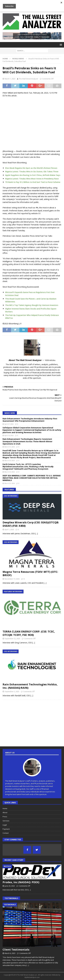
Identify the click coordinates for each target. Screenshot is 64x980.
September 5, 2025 (12, 691)
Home (5, 808)
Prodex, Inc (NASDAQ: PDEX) (21, 882)
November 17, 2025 (12, 579)
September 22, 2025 (12, 639)
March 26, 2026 (10, 460)
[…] (36, 534)
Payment (6, 829)
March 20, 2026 (10, 483)
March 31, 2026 (10, 447)
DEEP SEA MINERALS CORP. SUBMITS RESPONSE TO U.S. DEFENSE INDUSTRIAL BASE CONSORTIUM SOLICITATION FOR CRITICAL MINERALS (32, 478)
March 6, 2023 (10, 953)
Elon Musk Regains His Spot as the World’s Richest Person (31, 168)
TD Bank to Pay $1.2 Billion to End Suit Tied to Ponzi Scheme (33, 182)
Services (6, 821)
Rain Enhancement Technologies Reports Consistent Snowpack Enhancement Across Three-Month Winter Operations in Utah (27, 441)
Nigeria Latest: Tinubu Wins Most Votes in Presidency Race (32, 179)
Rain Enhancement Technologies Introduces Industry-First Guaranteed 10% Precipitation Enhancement (30, 420)
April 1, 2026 (9, 529)
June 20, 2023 (10, 886)
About (5, 812)
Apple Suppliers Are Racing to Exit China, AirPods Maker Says (33, 175)
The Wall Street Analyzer (28, 79)
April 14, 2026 (9, 435)
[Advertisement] (32, 123)
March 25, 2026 (10, 472)
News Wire (10, 413)
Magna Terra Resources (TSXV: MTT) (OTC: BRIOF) (30, 573)
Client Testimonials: (16, 950)
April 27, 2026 (9, 424)
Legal (5, 825)
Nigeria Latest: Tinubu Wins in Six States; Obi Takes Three (32, 171)
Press (5, 817)
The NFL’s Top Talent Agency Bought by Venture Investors (32, 305)
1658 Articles (50, 360)
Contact (6, 833)
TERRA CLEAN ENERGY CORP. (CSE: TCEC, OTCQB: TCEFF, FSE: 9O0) (29, 633)
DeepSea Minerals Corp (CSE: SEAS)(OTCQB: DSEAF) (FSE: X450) (31, 524)
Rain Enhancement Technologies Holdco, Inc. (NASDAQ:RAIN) (30, 686)
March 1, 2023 (10, 79)
